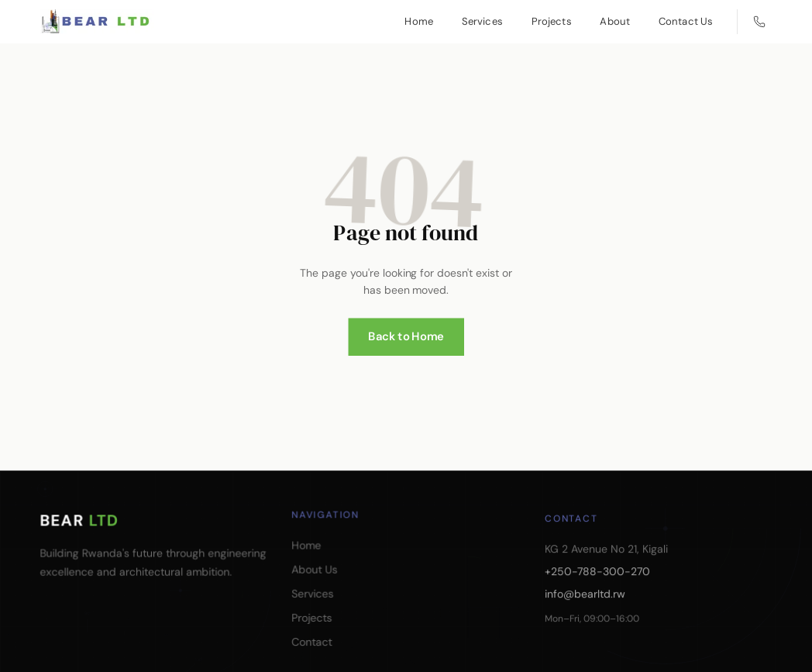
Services (482, 21)
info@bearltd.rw (587, 617)
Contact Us (686, 21)
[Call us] (759, 22)
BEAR (80, 520)
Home (419, 21)
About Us (317, 577)
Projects (552, 21)
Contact (314, 649)
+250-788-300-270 (599, 596)
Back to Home (406, 326)
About (615, 21)
